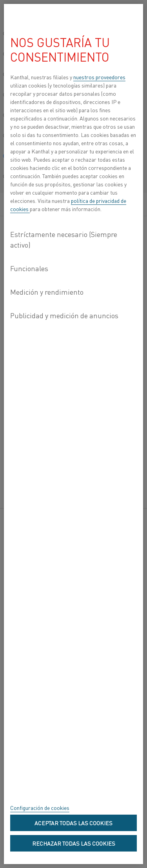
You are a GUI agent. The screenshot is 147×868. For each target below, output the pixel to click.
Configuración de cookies (40, 808)
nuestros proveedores (99, 77)
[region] (73, 434)
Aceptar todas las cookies (73, 823)
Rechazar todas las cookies (74, 843)
